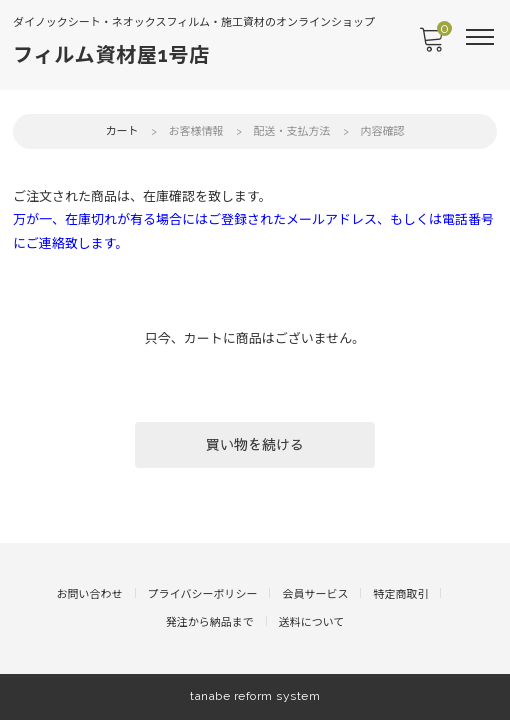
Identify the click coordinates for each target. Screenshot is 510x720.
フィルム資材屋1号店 (111, 55)
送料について (312, 622)
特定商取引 (400, 594)
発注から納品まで (210, 622)
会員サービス (315, 594)
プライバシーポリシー (203, 594)
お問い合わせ (90, 594)
